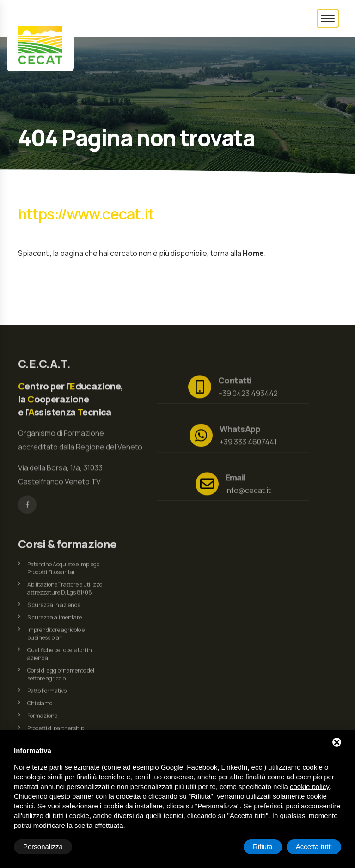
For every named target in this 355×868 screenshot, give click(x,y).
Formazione (42, 719)
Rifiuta (263, 847)
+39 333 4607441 (248, 439)
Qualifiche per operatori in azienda (60, 657)
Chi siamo (40, 707)
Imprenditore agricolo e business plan (56, 637)
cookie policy (310, 786)
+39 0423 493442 (248, 390)
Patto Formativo (47, 694)
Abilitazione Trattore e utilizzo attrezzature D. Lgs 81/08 (65, 592)
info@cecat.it (248, 487)
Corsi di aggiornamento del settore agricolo (61, 678)
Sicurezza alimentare (55, 621)
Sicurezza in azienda (54, 608)
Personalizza (43, 847)
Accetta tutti (314, 847)
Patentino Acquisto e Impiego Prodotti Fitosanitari (63, 571)
